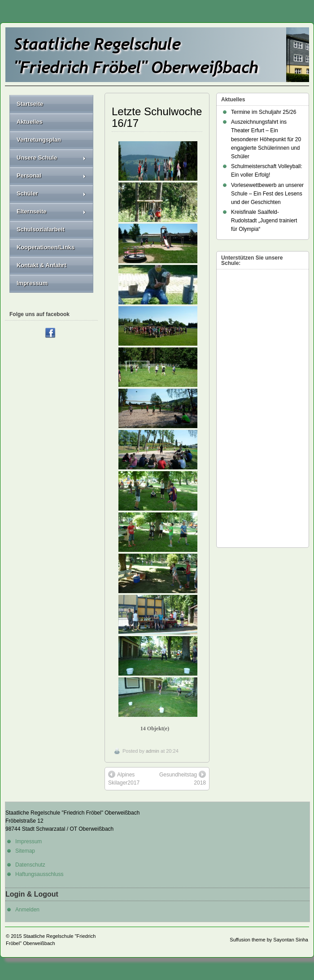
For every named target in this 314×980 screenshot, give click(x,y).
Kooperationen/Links (46, 247)
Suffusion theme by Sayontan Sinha (269, 940)
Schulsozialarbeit (41, 229)
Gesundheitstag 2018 (183, 778)
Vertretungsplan (39, 140)
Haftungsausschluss (39, 874)
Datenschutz (30, 865)
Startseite (30, 104)
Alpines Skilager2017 (124, 778)
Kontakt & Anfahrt (41, 265)
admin (153, 751)
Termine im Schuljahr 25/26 (264, 112)
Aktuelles (30, 122)
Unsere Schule (51, 158)
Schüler (51, 193)
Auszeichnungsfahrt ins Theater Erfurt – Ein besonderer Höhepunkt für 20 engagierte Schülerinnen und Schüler (266, 139)
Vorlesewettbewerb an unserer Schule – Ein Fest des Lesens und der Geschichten (267, 194)
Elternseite (51, 211)
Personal (51, 176)
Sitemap (25, 851)
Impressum (32, 283)
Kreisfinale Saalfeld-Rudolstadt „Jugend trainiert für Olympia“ (264, 221)
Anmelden (27, 910)
